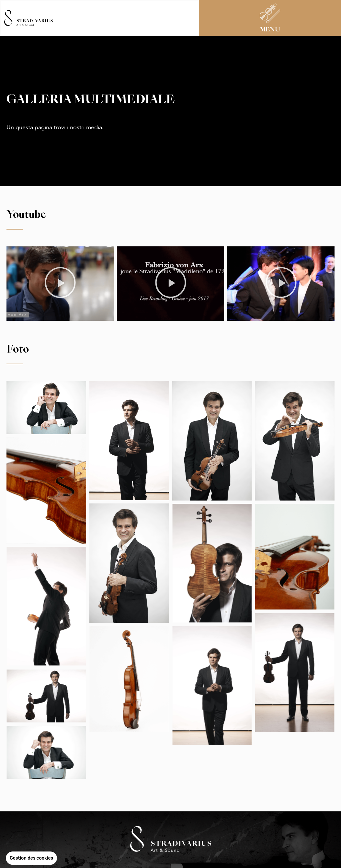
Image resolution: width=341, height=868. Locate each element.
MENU (270, 30)
